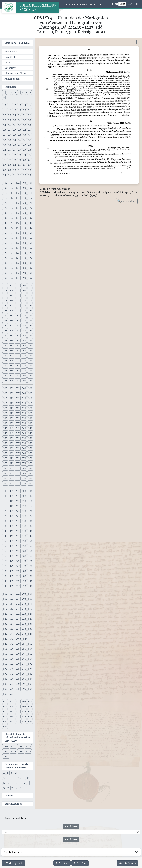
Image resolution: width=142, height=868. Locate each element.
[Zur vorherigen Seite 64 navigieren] (13, 863)
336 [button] (11, 423)
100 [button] (5, 183)
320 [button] (5, 408)
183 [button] (24, 263)
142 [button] (18, 223)
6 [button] (23, 92)
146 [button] (11, 228)
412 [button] (18, 501)
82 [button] (5, 165)
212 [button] (18, 296)
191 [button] (11, 273)
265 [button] (5, 351)
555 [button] (18, 649)
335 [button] (5, 423)
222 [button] (18, 306)
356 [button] (11, 443)
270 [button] (5, 356)
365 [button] (5, 453)
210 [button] (5, 296)
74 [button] (25, 155)
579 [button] (11, 674)
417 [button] (18, 506)
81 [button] (30, 160)
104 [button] (30, 183)
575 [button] (18, 669)
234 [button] (30, 316)
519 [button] (30, 609)
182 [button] (18, 263)
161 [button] (11, 243)
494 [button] (30, 581)
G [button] (4, 778)
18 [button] (15, 110)
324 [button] (30, 408)
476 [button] (11, 566)
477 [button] (18, 566)
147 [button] (18, 228)
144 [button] (30, 223)
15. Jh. (7, 832)
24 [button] (15, 115)
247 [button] (18, 331)
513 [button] (24, 604)
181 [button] (11, 263)
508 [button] (24, 599)
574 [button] (11, 669)
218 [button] (24, 301)
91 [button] (20, 170)
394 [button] (30, 478)
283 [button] (24, 366)
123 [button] (24, 203)
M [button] (28, 778)
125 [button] (5, 208)
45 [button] (30, 130)
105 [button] (5, 188)
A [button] (4, 773)
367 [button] (18, 453)
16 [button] (5, 110)
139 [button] (30, 218)
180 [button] (5, 263)
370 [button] (5, 458)
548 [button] (5, 644)
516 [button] (11, 609)
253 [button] (24, 336)
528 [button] (24, 619)
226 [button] (11, 311)
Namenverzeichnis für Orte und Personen (17, 766)
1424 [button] (13, 751)
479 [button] (30, 566)
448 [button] (24, 536)
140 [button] (5, 223)
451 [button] (11, 541)
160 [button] (5, 243)
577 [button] (30, 669)
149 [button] (30, 228)
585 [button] (18, 679)
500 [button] (5, 594)
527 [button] (18, 619)
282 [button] (18, 366)
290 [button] (5, 376)
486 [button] (11, 576)
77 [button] (10, 160)
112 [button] (18, 193)
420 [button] (5, 511)
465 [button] (5, 556)
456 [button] (11, 546)
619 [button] (30, 716)
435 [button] (5, 526)
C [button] (12, 773)
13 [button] (20, 105)
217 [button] (18, 301)
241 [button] (11, 326)
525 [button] (5, 619)
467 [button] (18, 556)
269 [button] (30, 351)
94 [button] (5, 175)
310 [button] (5, 398)
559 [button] (11, 654)
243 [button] (24, 326)
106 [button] (11, 188)
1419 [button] (6, 746)
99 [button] (30, 175)
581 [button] (24, 674)
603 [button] (24, 701)
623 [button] (24, 721)
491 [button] (11, 581)
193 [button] (24, 273)
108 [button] (24, 188)
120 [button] (5, 203)
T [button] (28, 783)
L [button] (24, 778)
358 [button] (24, 443)
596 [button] (24, 689)
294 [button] (30, 376)
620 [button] (5, 721)
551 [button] (24, 644)
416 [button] (11, 506)
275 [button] (5, 361)
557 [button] (30, 649)
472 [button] (18, 561)
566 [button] (24, 659)
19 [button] (20, 110)
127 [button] (18, 208)
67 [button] (20, 150)
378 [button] (24, 463)
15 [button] (30, 105)
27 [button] (30, 115)
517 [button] (18, 609)
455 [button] (5, 546)
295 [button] (5, 381)
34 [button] (5, 125)
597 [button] (30, 689)
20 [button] (25, 110)
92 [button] (25, 170)
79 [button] (20, 160)
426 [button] (11, 516)
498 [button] (24, 586)
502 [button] (18, 594)
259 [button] (30, 341)
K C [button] (19, 778)
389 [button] (30, 473)
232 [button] (18, 316)
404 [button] (30, 491)
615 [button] (5, 716)
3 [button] (11, 92)
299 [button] (30, 381)
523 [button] (24, 614)
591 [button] (24, 684)
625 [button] (5, 726)
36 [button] (15, 125)
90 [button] (15, 170)
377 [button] (18, 463)
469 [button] (30, 556)
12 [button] (15, 105)
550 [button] (18, 644)
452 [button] (18, 541)
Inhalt (8, 62)
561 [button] (24, 654)
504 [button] (30, 594)
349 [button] (30, 433)
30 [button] (15, 120)
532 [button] (18, 624)
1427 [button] (6, 756)
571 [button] (24, 664)
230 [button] (5, 316)
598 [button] (5, 694)
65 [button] (10, 150)
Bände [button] (69, 5)
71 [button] (10, 155)
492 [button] (18, 581)
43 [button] (20, 130)
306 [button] (11, 393)
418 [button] (24, 506)
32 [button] (25, 120)
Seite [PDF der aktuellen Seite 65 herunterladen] (62, 863)
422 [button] (18, 511)
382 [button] (18, 468)
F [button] (28, 773)
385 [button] (5, 473)
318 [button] (24, 403)
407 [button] (18, 496)
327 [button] (18, 413)
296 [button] (11, 381)
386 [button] (11, 473)
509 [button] (30, 599)
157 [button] (18, 238)
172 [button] (18, 253)
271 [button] (11, 356)
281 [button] (11, 366)
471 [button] (11, 561)
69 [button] (30, 150)
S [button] (24, 783)
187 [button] (18, 268)
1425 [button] (21, 751)
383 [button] (24, 468)
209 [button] (30, 291)
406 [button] (11, 496)
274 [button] (30, 356)
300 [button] (5, 388)
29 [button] (10, 120)
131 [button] (11, 213)
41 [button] (10, 130)
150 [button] (5, 233)
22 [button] (5, 115)
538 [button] (24, 629)
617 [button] (18, 716)
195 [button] (5, 278)
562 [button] (30, 654)
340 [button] (5, 428)
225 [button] (5, 311)
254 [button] (30, 336)
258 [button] (24, 341)
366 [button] (11, 453)
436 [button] (11, 526)
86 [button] (25, 165)
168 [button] (24, 248)
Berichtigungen (13, 804)
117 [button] (18, 198)
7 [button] (26, 92)
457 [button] (18, 546)
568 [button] (5, 664)
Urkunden (10, 87)
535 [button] (5, 629)
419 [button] (30, 506)
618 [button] (24, 716)
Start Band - (17, 43)
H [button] (8, 778)
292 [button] (18, 376)
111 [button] (11, 193)
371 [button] (11, 458)
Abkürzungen (12, 79)
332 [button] (18, 418)
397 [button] (18, 483)
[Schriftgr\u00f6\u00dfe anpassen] (130, 4)
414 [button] (30, 501)
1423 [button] (6, 751)
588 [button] (5, 684)
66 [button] (15, 150)
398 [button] (24, 483)
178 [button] (24, 258)
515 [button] (5, 609)
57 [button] (30, 140)
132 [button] (18, 213)
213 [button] (24, 296)
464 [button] (30, 551)
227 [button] (18, 311)
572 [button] (30, 664)
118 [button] (24, 198)
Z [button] (20, 788)
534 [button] (30, 624)
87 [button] (30, 165)
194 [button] (30, 273)
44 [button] (25, 130)
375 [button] (5, 463)
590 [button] (18, 684)
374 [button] (30, 458)
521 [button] (11, 614)
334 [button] (30, 418)
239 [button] (30, 321)
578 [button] (5, 674)
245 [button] (5, 331)
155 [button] (5, 238)
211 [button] (11, 296)
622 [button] (18, 721)
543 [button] (24, 634)
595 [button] (18, 689)
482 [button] (18, 571)
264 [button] (30, 346)
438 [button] (24, 526)
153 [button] (24, 233)
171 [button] (11, 253)
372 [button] (18, 458)
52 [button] (5, 140)
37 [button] (20, 125)
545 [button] (5, 639)
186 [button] (11, 268)
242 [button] (18, 326)
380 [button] (5, 468)
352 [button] (18, 438)
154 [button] (30, 233)
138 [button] (24, 218)
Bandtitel (10, 57)
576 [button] (24, 669)
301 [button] (11, 388)
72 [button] (15, 155)
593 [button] (5, 689)
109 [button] (30, 188)
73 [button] (20, 155)
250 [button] (5, 336)
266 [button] (11, 351)
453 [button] (24, 541)
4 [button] (15, 92)
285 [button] (5, 371)
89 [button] (10, 170)
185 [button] (5, 268)
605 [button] (5, 706)
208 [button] (24, 291)
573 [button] (5, 669)
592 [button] (30, 684)
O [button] (8, 783)
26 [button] (25, 115)
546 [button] (11, 639)
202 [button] (18, 286)
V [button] (8, 788)
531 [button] (11, 624)
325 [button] (5, 413)
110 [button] (5, 193)
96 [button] (15, 175)
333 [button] (24, 418)
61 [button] (20, 145)
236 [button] (11, 321)
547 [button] (25, 639)
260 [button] (5, 346)
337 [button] (18, 423)
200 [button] (5, 286)
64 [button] (5, 150)
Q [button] (16, 783)
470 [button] (5, 561)
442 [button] (18, 531)
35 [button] (10, 125)
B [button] (8, 773)
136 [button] (11, 218)
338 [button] (24, 423)
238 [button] (24, 321)
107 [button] (18, 188)
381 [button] (11, 468)
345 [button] (5, 433)
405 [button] (5, 496)
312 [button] (18, 398)
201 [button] (11, 286)
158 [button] (24, 238)
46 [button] (5, 135)
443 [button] (24, 531)
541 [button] (11, 634)
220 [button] (5, 306)
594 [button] (11, 689)
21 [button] (30, 110)
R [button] (20, 783)
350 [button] (5, 438)
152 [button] (18, 233)
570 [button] (18, 664)
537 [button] (18, 629)
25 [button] (20, 115)
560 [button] (18, 654)
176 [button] (11, 258)
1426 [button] (28, 751)
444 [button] (30, 531)
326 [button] (11, 413)
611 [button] (11, 711)
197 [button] (18, 278)
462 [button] (18, 551)
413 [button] (24, 501)
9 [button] (4, 97)
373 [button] (24, 458)
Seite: (115, 4)
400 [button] (5, 491)
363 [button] (24, 448)
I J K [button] (13, 778)
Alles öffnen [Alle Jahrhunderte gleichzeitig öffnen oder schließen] (71, 826)
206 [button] (11, 291)
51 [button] (30, 135)
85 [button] (20, 165)
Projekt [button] (81, 5)
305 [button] (5, 393)
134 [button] (30, 213)
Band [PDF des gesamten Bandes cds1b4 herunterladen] (80, 863)
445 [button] (5, 536)
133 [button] (24, 213)
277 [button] (18, 361)
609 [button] (30, 706)
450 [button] (5, 541)
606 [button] (11, 706)
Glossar (9, 796)
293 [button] (24, 376)
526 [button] (11, 619)
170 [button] (5, 253)
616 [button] (11, 716)
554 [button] (11, 649)
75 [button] (30, 155)
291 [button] (11, 376)
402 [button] (18, 491)
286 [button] (11, 371)
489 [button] (30, 576)
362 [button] (18, 448)
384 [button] (30, 468)
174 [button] (30, 253)
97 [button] (20, 175)
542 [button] (18, 634)
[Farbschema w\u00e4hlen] (137, 4)
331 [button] (11, 418)
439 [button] (30, 526)
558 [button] (5, 654)
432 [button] (18, 521)
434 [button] (30, 521)
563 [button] (5, 659)
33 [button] (30, 120)
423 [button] (24, 511)
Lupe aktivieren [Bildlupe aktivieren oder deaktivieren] (127, 201)
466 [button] (11, 556)
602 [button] (18, 701)
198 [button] (24, 278)
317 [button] (18, 403)
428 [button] (24, 516)
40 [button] (5, 130)
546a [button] (18, 639)
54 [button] (15, 140)
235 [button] (5, 321)
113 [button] (24, 193)
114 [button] (30, 193)
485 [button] (5, 576)
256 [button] (11, 341)
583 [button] (5, 679)
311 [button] (11, 398)
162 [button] (18, 243)
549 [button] (11, 644)
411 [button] (11, 501)
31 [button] (20, 120)
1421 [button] (21, 746)
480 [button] (5, 571)
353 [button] (24, 438)
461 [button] (11, 551)
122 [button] (18, 203)
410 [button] (5, 501)
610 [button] (5, 711)
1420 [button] (13, 746)
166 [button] (11, 248)
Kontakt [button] (94, 5)
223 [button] (24, 306)
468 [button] (24, 556)
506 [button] (11, 599)
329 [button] (30, 413)
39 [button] (30, 125)
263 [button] (24, 346)
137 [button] (18, 218)
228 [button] (24, 311)
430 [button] (5, 521)
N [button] (4, 783)
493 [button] (24, 581)
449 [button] (30, 536)
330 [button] (5, 418)
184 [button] (30, 263)
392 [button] (18, 478)
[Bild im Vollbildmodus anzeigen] (139, 42)
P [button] (12, 783)
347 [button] (18, 433)
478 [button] (24, 566)
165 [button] (5, 248)
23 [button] (10, 115)
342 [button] (18, 428)
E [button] (25, 773)
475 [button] (5, 566)
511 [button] (11, 604)
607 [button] (18, 706)
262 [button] (18, 346)
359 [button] (30, 443)
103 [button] (24, 183)
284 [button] (30, 366)
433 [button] (24, 521)
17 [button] (10, 110)
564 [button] (11, 659)
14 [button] (25, 105)
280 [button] (5, 366)
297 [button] (18, 381)
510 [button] (5, 604)
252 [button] (18, 336)
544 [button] (30, 634)
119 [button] (30, 198)
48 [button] (15, 135)
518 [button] (24, 609)
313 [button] (24, 398)
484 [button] (30, 571)
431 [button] (11, 521)
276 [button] (11, 361)
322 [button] (18, 408)
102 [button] (18, 183)
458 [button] (24, 546)
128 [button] (24, 208)
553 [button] (5, 649)
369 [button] (30, 453)
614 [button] (30, 711)
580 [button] (18, 674)
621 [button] (11, 721)
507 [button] (18, 599)
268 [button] (24, 351)
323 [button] (24, 408)
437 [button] (18, 526)
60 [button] (15, 145)
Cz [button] (16, 773)
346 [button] (11, 433)
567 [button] (30, 659)
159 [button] (30, 238)
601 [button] (11, 701)
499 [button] (30, 586)
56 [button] (25, 140)
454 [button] (30, 541)
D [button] (21, 773)
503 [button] (24, 594)
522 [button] (18, 614)
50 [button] (25, 135)
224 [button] (30, 306)
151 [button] (11, 233)
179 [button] (30, 258)
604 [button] (30, 701)
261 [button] (11, 346)
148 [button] (24, 228)
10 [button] (5, 105)
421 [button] (11, 511)
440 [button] (5, 531)
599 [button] (11, 694)
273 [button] (24, 356)
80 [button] (25, 160)
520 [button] (5, 614)
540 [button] (5, 634)
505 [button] (5, 599)
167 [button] (18, 248)
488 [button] (24, 576)
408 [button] (24, 496)
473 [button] (24, 561)
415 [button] (5, 506)
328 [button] (24, 413)
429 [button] (30, 516)
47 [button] (10, 135)
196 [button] (11, 278)
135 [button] (5, 218)
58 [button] (5, 145)
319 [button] (30, 403)
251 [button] (11, 336)
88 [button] (5, 170)
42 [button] (15, 130)
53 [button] (10, 140)
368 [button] (24, 453)
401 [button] (11, 491)
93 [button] (30, 170)
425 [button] (5, 516)
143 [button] (24, 223)
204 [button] (30, 286)
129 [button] (30, 208)
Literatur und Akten (16, 73)
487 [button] (18, 576)
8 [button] (30, 92)
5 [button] (19, 92)
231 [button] (11, 316)
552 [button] (30, 644)
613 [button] (24, 711)
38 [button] (25, 125)
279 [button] (30, 361)
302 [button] (18, 388)
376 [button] (11, 463)
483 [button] (24, 571)
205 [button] (5, 291)
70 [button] (5, 155)
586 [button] (24, 679)
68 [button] (25, 150)
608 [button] (24, 706)
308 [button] (24, 393)
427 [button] (18, 516)
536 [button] (11, 629)
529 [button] (30, 619)
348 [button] (24, 433)
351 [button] (11, 438)
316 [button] (11, 403)
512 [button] (18, 604)
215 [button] (5, 301)
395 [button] (5, 483)
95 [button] (10, 175)
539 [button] (30, 629)
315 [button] (5, 403)
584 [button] (11, 679)
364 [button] (30, 448)
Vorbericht (10, 68)
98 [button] (25, 175)
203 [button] (24, 286)
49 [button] (20, 135)
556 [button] (24, 649)
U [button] (4, 788)
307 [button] (18, 393)
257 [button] (18, 341)
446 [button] (11, 536)
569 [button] (11, 664)
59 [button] (10, 145)
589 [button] (11, 684)
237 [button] (18, 321)
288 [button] (24, 371)
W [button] (12, 788)
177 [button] (18, 258)
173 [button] (24, 253)
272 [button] (18, 356)
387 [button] (18, 473)
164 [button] (30, 243)
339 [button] (30, 423)
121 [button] (11, 203)
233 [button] (24, 316)
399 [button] (30, 483)
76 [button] (5, 160)
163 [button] (24, 243)
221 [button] (11, 306)
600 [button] (5, 701)
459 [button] (30, 546)
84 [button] (15, 165)
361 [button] (11, 448)
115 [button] (5, 198)
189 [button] (30, 268)
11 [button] (10, 105)
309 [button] (30, 393)
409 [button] (30, 496)
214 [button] (30, 296)
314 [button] (30, 398)
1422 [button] (28, 746)
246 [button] (11, 331)
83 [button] (10, 165)
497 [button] (18, 586)
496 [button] (11, 586)
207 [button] (18, 291)
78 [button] (15, 160)
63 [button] (30, 145)
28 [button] (5, 120)
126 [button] (11, 208)
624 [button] (30, 721)
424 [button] (30, 511)
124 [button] (30, 203)
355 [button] (5, 443)
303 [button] (24, 388)
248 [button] (24, 331)
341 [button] (11, 428)
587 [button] (30, 679)
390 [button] (5, 478)
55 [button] (20, 140)
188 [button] (24, 268)
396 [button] (11, 483)
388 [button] (24, 473)
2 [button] (8, 92)
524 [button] (30, 614)
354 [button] (30, 438)
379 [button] (30, 463)
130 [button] (5, 213)
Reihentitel (11, 52)
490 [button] (5, 581)
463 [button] (24, 551)
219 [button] (30, 301)
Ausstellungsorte (13, 852)
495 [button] (5, 586)
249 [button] (30, 331)
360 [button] (5, 448)
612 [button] (18, 711)
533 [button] (24, 624)
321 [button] (11, 408)
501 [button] (11, 594)
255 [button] (5, 341)
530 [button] (5, 624)
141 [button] (11, 223)
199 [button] (30, 278)
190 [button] (5, 273)
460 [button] (5, 551)
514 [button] (30, 604)
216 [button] (11, 301)
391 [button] (11, 478)
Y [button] (17, 788)
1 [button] (4, 92)
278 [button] (24, 361)
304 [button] (30, 388)
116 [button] (11, 198)
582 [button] (30, 674)
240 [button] (5, 326)
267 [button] (18, 351)
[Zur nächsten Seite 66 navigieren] (127, 863)
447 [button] (18, 536)
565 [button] (18, 659)
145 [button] (5, 228)
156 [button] (11, 238)
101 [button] (11, 183)
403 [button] (24, 491)
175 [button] (5, 258)
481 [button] (11, 571)
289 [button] (30, 371)
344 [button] (30, 428)
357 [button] (18, 443)
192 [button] (18, 273)
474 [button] (30, 561)
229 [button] (30, 311)
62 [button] (25, 145)
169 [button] (30, 248)
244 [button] (30, 326)
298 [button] (24, 381)
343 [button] (24, 428)
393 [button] (24, 478)
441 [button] (11, 531)
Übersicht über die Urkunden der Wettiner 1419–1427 (18, 737)
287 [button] (18, 371)
